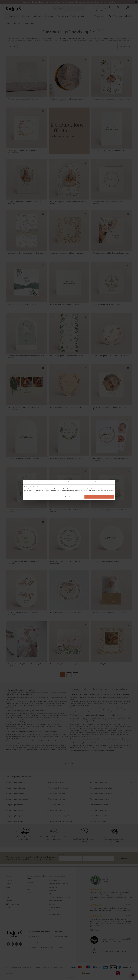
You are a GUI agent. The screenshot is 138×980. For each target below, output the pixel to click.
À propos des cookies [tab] (100, 482)
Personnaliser (69, 497)
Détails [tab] (69, 482)
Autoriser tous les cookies (99, 497)
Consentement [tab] (38, 482)
